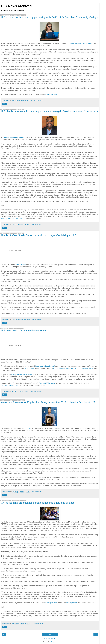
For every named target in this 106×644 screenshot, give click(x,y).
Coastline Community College (80, 43)
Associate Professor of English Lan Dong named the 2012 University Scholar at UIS (48, 402)
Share (5, 104)
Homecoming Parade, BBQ (45, 366)
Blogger (54, 642)
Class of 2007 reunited (47, 383)
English (29, 428)
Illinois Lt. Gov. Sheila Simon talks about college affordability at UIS (39, 235)
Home (50, 634)
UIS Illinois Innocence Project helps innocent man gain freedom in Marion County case (50, 111)
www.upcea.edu (72, 603)
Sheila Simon (21, 265)
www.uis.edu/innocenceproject (12, 218)
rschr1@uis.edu (51, 94)
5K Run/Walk (29, 368)
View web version (50, 638)
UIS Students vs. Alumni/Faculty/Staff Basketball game (73, 368)
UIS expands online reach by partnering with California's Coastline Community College (49, 17)
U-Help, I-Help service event (22, 375)
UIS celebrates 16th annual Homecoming (24, 330)
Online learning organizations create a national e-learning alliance (38, 503)
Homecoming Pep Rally (10, 385)
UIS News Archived (16, 6)
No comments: (39, 100)
